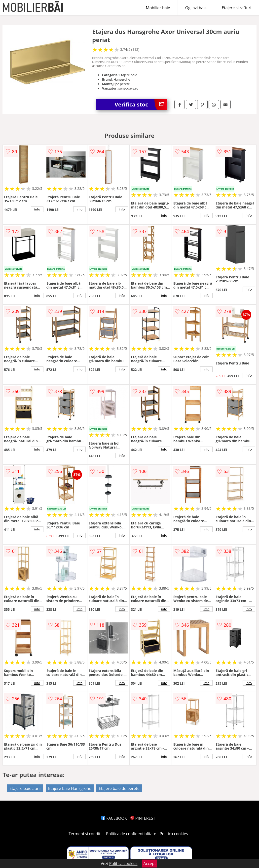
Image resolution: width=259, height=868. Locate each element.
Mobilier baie (158, 8)
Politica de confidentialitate (131, 834)
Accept (150, 864)
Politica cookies (174, 834)
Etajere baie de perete (119, 788)
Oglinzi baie (196, 8)
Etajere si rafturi (237, 8)
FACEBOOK (114, 818)
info (37, 209)
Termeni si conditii (86, 834)
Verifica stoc (141, 104)
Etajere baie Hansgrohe (70, 788)
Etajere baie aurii (25, 788)
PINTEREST (143, 818)
